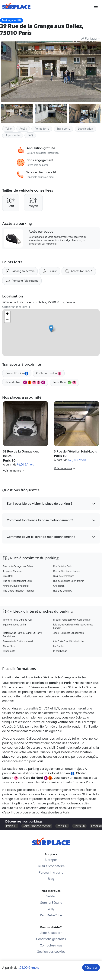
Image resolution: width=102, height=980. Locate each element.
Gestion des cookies (51, 952)
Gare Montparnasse (37, 826)
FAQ (30, 135)
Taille (9, 129)
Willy (51, 909)
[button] (51, 504)
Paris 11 (11, 826)
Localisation (85, 129)
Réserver (91, 968)
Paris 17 (62, 826)
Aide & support (51, 933)
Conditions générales (51, 939)
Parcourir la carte (51, 872)
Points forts (42, 129)
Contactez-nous (51, 945)
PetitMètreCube (51, 915)
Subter (51, 896)
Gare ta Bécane (51, 903)
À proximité (13, 135)
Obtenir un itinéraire (16, 307)
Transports (63, 129)
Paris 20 (79, 826)
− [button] (7, 320)
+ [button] (7, 314)
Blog (51, 879)
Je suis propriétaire (51, 866)
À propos (51, 860)
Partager (89, 38)
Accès (23, 129)
